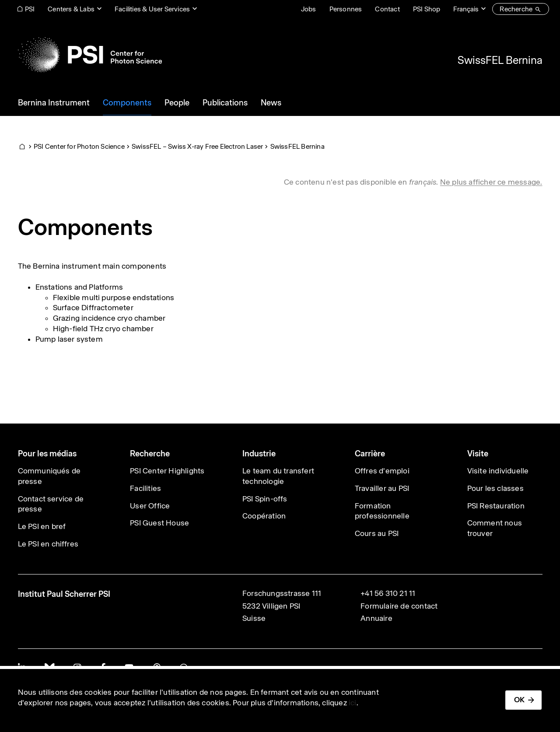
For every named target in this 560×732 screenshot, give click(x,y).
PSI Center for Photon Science (79, 146)
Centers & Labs (71, 9)
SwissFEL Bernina (500, 60)
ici (353, 703)
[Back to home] (90, 55)
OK (519, 700)
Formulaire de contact (399, 606)
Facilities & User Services (152, 9)
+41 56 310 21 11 (388, 593)
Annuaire (376, 618)
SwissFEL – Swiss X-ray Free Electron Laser (197, 146)
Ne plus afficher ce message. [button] (491, 182)
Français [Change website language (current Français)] (466, 9)
